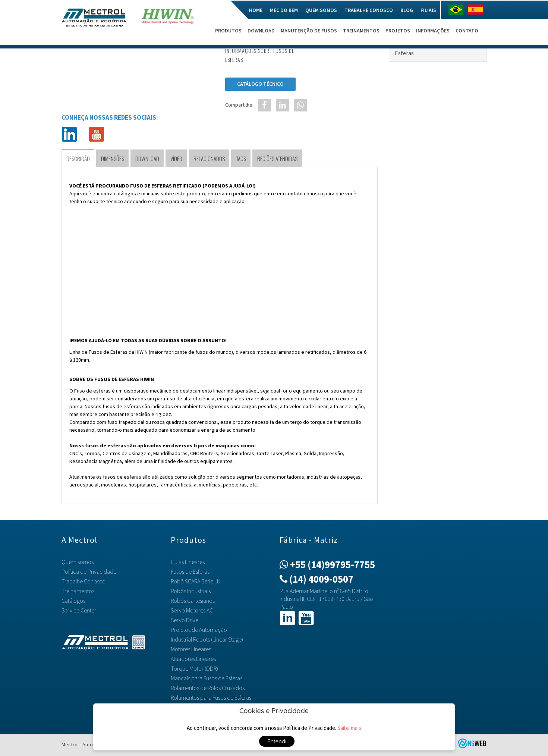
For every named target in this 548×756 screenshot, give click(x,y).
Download (261, 31)
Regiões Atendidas (277, 158)
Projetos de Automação (199, 630)
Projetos (398, 31)
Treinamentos (361, 31)
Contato (467, 31)
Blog (407, 10)
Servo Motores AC (192, 610)
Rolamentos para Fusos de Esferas (211, 697)
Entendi (277, 741)
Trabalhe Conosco (369, 10)
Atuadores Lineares (193, 659)
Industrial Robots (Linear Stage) (207, 639)
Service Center (79, 610)
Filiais (428, 10)
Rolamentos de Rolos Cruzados (208, 688)
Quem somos (321, 10)
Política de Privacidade (89, 571)
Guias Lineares (188, 562)
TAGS (241, 158)
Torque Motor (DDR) (194, 668)
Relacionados (209, 158)
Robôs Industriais (191, 591)
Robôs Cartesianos (193, 601)
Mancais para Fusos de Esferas (207, 678)
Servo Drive (185, 620)
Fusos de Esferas (190, 571)
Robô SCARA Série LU (196, 581)
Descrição (78, 158)
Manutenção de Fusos (309, 31)
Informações (433, 31)
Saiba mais (349, 728)
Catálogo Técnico (260, 84)
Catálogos (73, 601)
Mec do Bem (284, 10)
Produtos (228, 31)
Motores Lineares (191, 649)
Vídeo (176, 158)
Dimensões (113, 158)
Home (256, 10)
